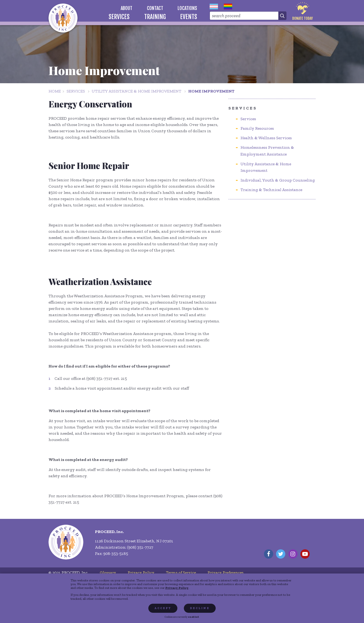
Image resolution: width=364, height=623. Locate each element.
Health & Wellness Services (266, 138)
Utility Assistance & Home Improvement (136, 91)
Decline (200, 608)
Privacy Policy (177, 588)
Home (55, 91)
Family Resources (257, 128)
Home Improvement (211, 91)
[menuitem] (127, 8)
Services (76, 91)
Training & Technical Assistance (271, 190)
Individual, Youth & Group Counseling (278, 180)
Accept (163, 608)
